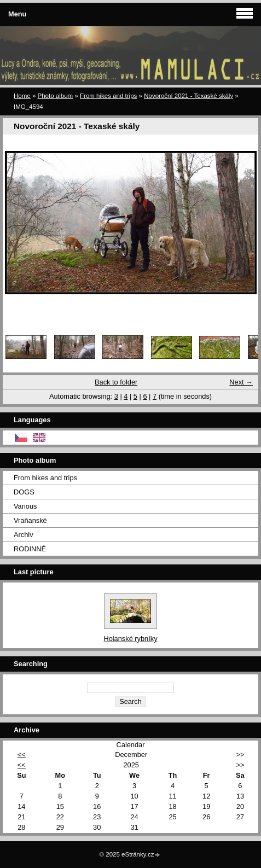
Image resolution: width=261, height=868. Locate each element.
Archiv (24, 535)
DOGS (24, 492)
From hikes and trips (108, 96)
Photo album (56, 96)
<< (22, 755)
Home (22, 96)
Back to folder (116, 382)
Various (25, 506)
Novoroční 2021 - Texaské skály (188, 96)
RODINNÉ (30, 549)
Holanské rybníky (130, 639)
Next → (241, 382)
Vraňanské (30, 520)
